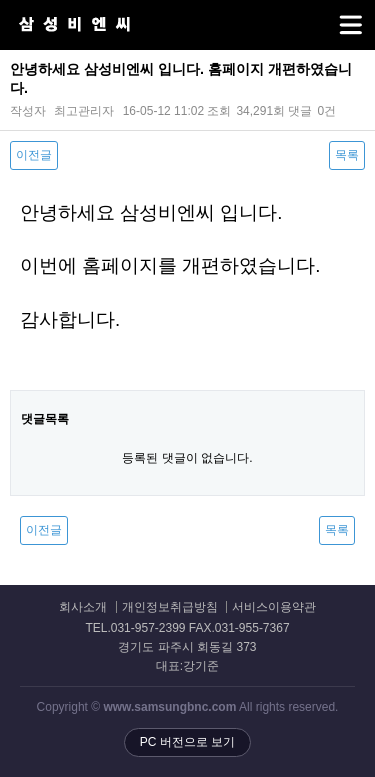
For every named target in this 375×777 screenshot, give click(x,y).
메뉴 (325, 16)
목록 (347, 155)
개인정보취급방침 (170, 607)
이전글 (34, 155)
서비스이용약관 (274, 607)
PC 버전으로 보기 (187, 742)
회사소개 (83, 607)
